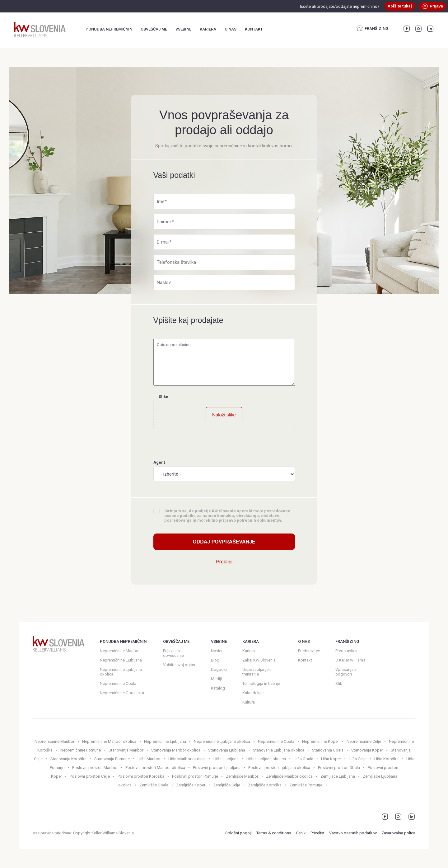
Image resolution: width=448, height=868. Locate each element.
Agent (224, 471)
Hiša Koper (331, 759)
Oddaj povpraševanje (224, 542)
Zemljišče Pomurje (306, 785)
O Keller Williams (350, 660)
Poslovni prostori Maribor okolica (155, 768)
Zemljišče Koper (191, 785)
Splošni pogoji (238, 833)
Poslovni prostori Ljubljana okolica (279, 768)
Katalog (218, 688)
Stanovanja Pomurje (112, 759)
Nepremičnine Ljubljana (121, 660)
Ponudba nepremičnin (109, 29)
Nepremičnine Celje (364, 741)
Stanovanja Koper (367, 750)
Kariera (208, 29)
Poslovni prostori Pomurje (195, 776)
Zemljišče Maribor (242, 776)
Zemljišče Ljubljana (338, 776)
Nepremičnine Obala (118, 683)
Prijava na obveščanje (173, 653)
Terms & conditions (274, 833)
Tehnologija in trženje (261, 683)
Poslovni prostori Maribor (95, 768)
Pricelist (317, 833)
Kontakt (254, 29)
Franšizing (372, 28)
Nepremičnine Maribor (120, 651)
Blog (215, 660)
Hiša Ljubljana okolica (266, 759)
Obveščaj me (154, 29)
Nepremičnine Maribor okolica (109, 741)
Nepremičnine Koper (320, 741)
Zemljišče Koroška (265, 785)
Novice (217, 651)
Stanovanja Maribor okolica (176, 750)
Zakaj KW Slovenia (259, 660)
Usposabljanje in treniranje (257, 672)
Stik (339, 683)
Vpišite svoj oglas (179, 665)
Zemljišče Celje (227, 785)
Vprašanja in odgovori (346, 672)
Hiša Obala (303, 759)
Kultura (249, 702)
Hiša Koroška (386, 759)
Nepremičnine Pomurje (81, 750)
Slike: (164, 397)
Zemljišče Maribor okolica (289, 776)
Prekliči (224, 562)
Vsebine (183, 29)
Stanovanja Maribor (126, 750)
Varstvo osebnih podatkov (353, 833)
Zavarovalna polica (398, 833)
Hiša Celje (358, 759)
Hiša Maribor (149, 759)
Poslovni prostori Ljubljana (217, 768)
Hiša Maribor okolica (187, 759)
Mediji (216, 679)
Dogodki (219, 669)
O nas (231, 29)
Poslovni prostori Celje (90, 776)
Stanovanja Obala (328, 750)
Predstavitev (309, 651)
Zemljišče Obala (154, 785)
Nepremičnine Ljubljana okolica (121, 672)
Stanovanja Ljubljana (227, 750)
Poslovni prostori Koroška (141, 776)
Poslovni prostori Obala (339, 768)
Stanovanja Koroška (68, 759)
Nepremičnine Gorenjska (122, 693)
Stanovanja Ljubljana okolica (279, 750)
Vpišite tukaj (400, 6)
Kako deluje (253, 693)
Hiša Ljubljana (226, 759)
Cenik (301, 833)
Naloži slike (224, 415)
